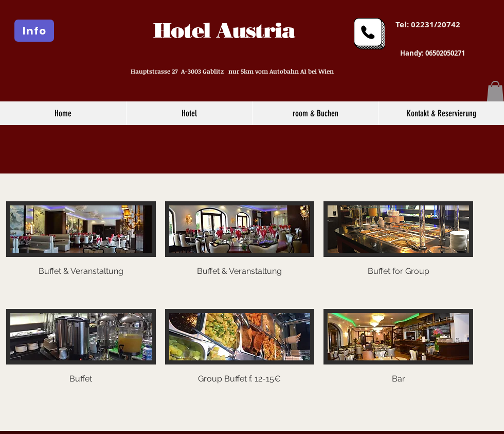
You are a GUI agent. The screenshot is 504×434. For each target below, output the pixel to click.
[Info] (34, 31)
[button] (495, 91)
